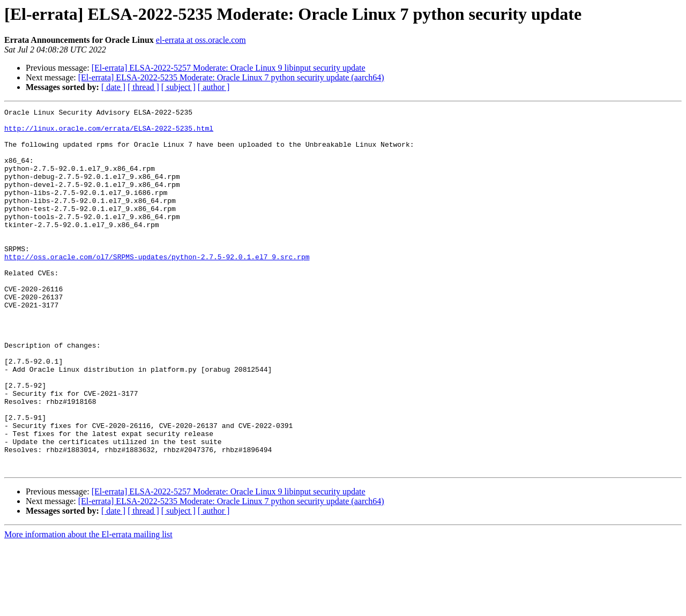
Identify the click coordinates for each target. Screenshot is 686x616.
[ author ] (214, 87)
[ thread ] (143, 87)
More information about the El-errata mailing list (88, 607)
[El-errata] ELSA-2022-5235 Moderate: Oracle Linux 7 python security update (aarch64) (231, 77)
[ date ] (113, 87)
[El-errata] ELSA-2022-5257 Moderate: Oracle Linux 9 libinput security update (229, 68)
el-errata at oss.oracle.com (201, 40)
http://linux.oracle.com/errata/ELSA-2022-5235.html (109, 133)
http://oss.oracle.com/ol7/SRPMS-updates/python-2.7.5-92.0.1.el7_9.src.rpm (157, 287)
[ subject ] (178, 87)
